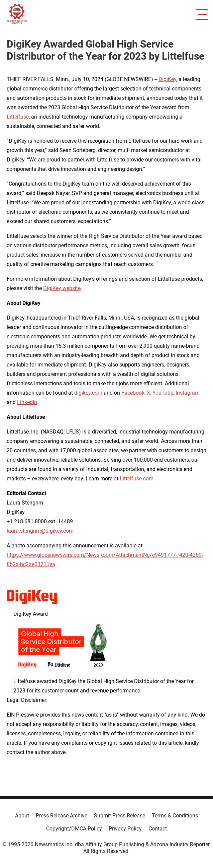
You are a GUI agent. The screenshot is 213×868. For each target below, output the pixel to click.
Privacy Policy (125, 829)
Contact (158, 829)
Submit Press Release (120, 816)
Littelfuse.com (137, 479)
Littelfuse (18, 117)
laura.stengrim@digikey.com (40, 531)
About (22, 816)
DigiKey (167, 79)
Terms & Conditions (175, 816)
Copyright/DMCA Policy (74, 829)
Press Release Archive (62, 816)
